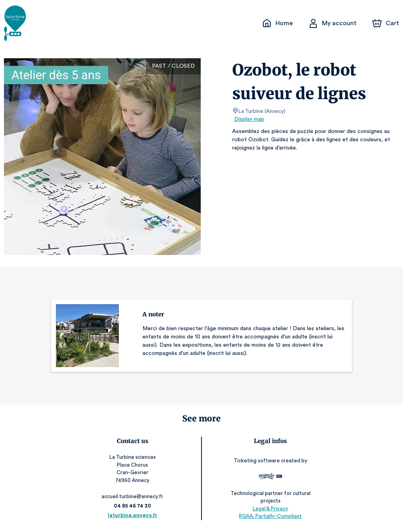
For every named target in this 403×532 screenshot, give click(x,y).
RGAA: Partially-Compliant (270, 516)
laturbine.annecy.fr (133, 515)
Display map (249, 119)
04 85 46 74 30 (133, 506)
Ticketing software (257, 461)
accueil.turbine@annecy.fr (133, 496)
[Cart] (386, 23)
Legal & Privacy (270, 509)
